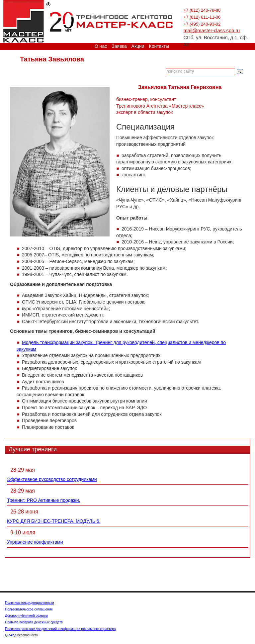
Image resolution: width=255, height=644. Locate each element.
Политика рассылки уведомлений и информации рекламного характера (60, 629)
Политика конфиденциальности (30, 603)
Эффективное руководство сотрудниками (52, 479)
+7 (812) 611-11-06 (202, 17)
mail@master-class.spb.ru (212, 31)
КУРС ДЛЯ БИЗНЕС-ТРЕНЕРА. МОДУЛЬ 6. (54, 521)
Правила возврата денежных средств (34, 622)
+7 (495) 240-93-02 (202, 24)
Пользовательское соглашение (29, 609)
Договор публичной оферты (26, 616)
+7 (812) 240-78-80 (202, 10)
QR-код (11, 635)
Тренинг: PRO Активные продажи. (43, 500)
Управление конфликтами (35, 542)
